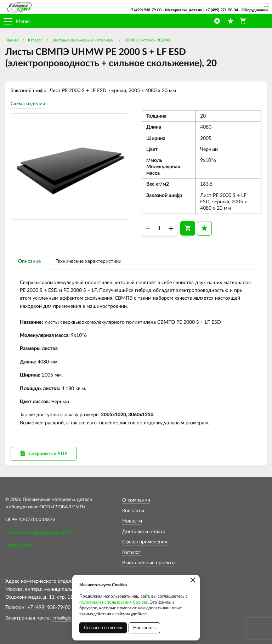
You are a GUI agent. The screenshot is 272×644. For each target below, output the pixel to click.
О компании (136, 500)
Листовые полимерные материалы (83, 40)
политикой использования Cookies (114, 602)
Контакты (133, 511)
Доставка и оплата (144, 532)
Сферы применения (145, 542)
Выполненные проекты (149, 563)
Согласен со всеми (103, 628)
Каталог (35, 40)
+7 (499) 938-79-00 (145, 10)
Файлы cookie (19, 545)
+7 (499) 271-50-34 (222, 10)
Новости (132, 521)
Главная (12, 40)
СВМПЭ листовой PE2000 (147, 40)
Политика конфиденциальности (39, 533)
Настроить (144, 628)
